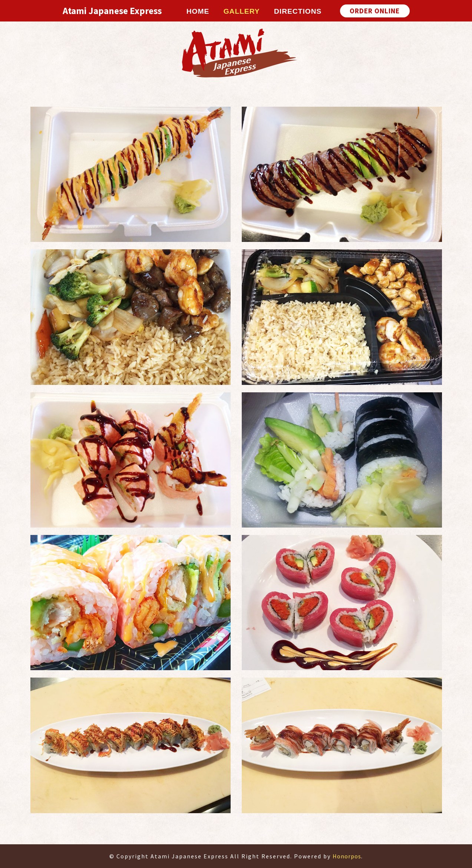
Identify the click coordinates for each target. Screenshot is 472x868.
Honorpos (347, 856)
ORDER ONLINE (375, 11)
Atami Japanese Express (112, 11)
